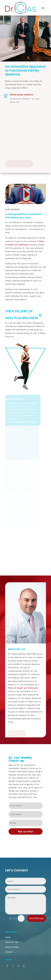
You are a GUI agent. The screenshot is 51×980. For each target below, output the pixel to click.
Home (8, 937)
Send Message (36, 918)
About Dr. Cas (12, 942)
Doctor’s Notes (12, 947)
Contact (9, 952)
